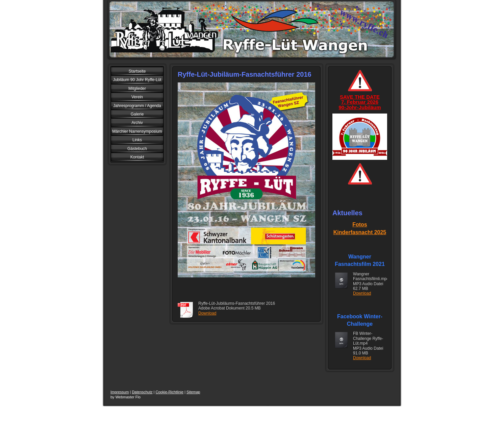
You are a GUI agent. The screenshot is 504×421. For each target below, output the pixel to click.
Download (207, 313)
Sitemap (193, 392)
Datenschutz (142, 392)
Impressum (120, 392)
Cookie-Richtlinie (170, 392)
